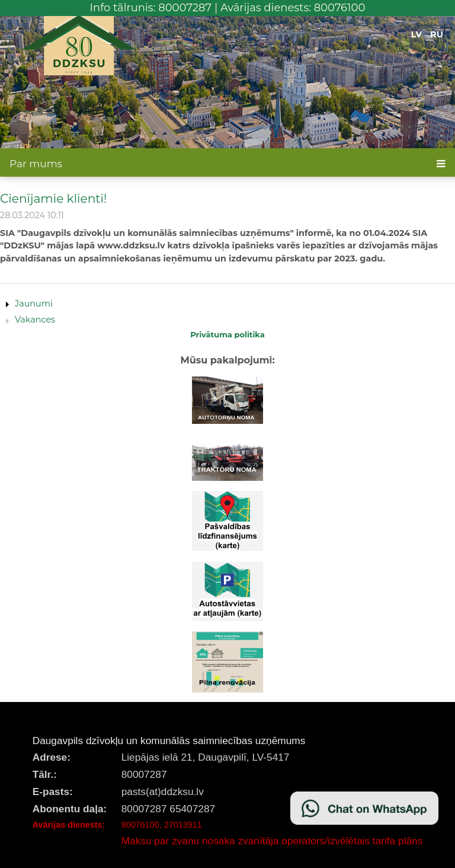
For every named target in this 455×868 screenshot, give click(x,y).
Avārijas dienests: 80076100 (293, 8)
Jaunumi (34, 304)
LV (417, 34)
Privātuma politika (227, 334)
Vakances (35, 320)
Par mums (36, 164)
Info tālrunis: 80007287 (151, 8)
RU (437, 34)
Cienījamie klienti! (53, 198)
